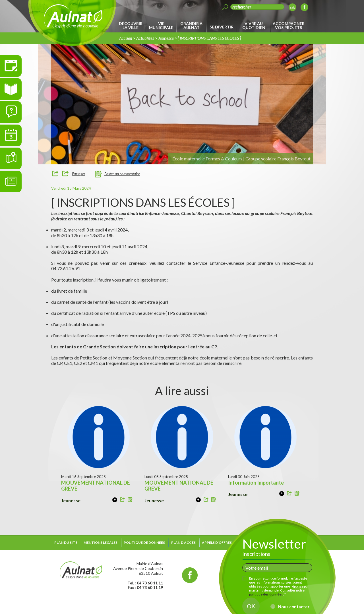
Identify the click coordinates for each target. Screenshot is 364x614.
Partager (79, 174)
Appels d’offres (217, 542)
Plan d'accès (183, 542)
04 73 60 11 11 (150, 583)
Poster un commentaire (122, 174)
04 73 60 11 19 (150, 587)
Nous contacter (294, 607)
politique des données (266, 594)
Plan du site (66, 542)
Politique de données (144, 542)
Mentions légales (101, 542)
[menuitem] (132, 26)
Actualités (145, 38)
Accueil (126, 38)
